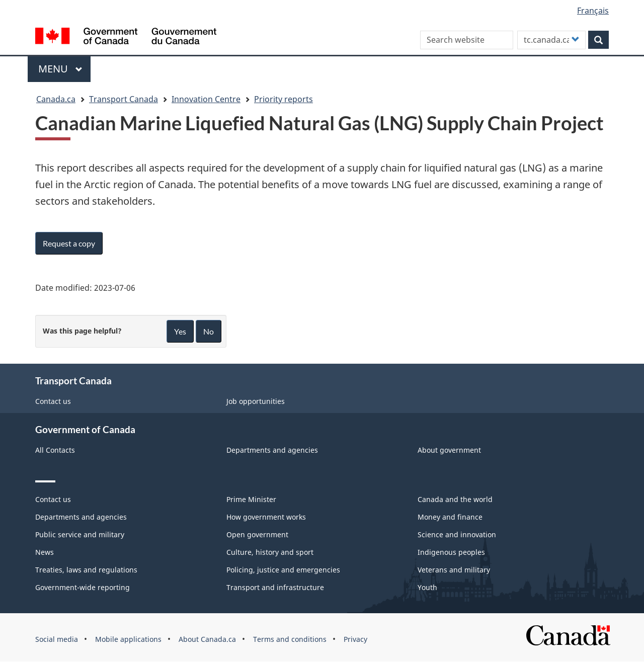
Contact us (53, 401)
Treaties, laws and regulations (86, 570)
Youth (427, 587)
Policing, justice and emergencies (283, 570)
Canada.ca (56, 99)
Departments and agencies (272, 450)
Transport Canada (124, 99)
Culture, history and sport (270, 552)
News (45, 552)
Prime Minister (251, 499)
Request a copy (69, 243)
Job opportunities (256, 401)
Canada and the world (455, 499)
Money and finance (450, 517)
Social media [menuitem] (57, 639)
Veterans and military (454, 570)
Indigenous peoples (451, 552)
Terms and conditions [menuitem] (290, 639)
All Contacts (55, 450)
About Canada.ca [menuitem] (207, 639)
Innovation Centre (206, 99)
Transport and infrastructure (275, 587)
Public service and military (80, 534)
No (209, 331)
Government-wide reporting (83, 587)
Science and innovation (457, 534)
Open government (257, 534)
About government (449, 450)
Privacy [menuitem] (355, 639)
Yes (180, 331)
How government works (266, 517)
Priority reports (284, 99)
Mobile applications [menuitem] (128, 639)
